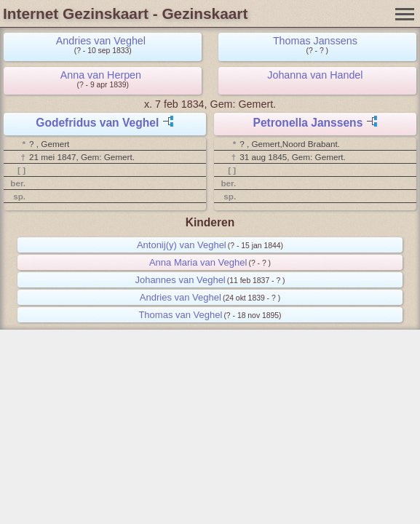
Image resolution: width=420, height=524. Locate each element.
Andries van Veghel (101, 41)
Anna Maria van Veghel (198, 262)
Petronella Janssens (308, 123)
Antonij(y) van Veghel (182, 245)
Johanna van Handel (315, 75)
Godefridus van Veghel (97, 123)
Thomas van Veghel (180, 315)
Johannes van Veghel (180, 280)
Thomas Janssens (315, 41)
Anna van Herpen (101, 75)
